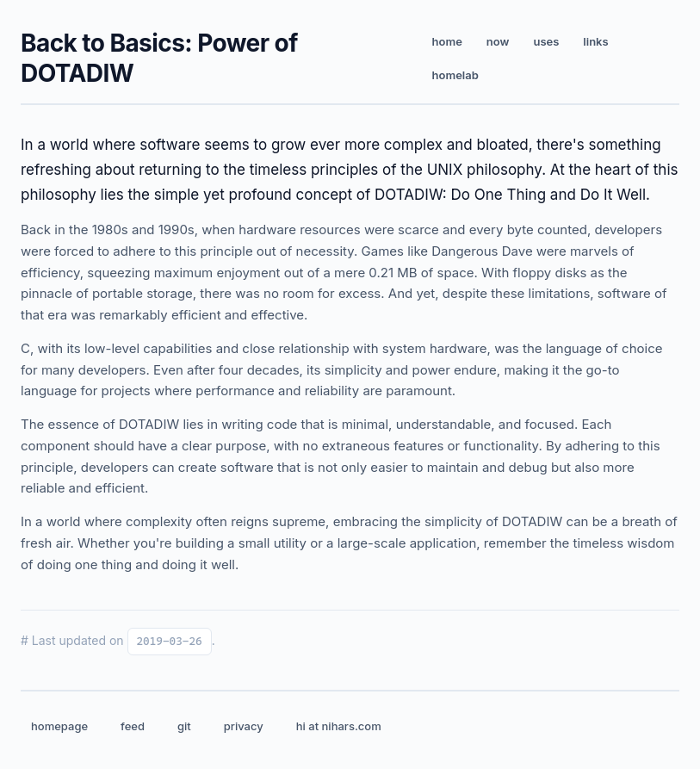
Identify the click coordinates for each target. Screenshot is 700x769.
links (595, 41)
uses (546, 41)
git (184, 726)
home (447, 41)
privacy (244, 726)
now (498, 41)
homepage (59, 726)
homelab (455, 75)
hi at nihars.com (339, 726)
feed (133, 726)
